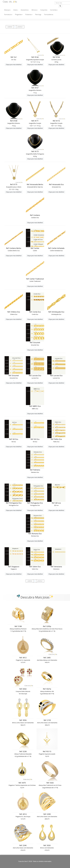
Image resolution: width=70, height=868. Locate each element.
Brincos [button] (35, 10)
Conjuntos (44, 10)
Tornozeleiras (49, 15)
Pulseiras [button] (29, 15)
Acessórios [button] (25, 10)
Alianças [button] (7, 10)
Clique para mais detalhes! (14, 65)
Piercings (38, 15)
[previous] (10, 27)
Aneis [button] (16, 10)
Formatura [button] (8, 15)
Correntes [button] (54, 10)
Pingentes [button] (19, 15)
